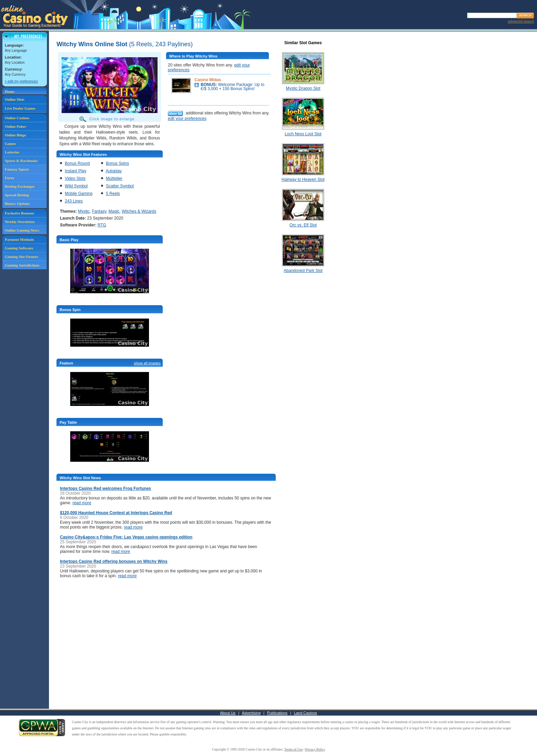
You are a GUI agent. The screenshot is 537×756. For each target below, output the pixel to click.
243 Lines (74, 201)
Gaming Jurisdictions (22, 265)
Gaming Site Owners (22, 257)
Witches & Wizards (139, 211)
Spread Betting (17, 195)
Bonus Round (77, 163)
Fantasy (99, 211)
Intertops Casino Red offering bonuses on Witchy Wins (114, 561)
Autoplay (114, 171)
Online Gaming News (22, 230)
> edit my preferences (21, 81)
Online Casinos (17, 118)
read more (82, 503)
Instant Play (76, 171)
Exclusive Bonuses (20, 213)
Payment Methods (19, 239)
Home (10, 91)
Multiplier (114, 178)
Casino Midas (208, 80)
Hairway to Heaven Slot (303, 179)
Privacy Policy (315, 749)
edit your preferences (187, 119)
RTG (102, 225)
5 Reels (113, 194)
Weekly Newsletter (20, 222)
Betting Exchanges (20, 186)
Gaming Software (19, 248)
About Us (228, 713)
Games (10, 144)
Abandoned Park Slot (303, 271)
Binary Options (17, 203)
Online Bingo (15, 135)
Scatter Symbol (120, 186)
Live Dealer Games (20, 108)
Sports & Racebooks (21, 161)
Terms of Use (294, 749)
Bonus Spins (117, 163)
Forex (9, 178)
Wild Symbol (76, 186)
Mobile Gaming (79, 194)
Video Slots (75, 178)
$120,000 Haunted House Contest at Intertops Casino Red (116, 513)
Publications (277, 713)
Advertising (251, 713)
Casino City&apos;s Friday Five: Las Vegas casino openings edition (126, 537)
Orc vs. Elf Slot (303, 225)
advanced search (521, 21)
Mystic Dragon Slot (303, 88)
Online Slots (15, 99)
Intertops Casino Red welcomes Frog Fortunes (105, 488)
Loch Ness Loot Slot (303, 134)
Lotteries (12, 152)
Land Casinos (305, 713)
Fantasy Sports (17, 169)
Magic (114, 211)
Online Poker (16, 126)
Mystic (84, 211)
